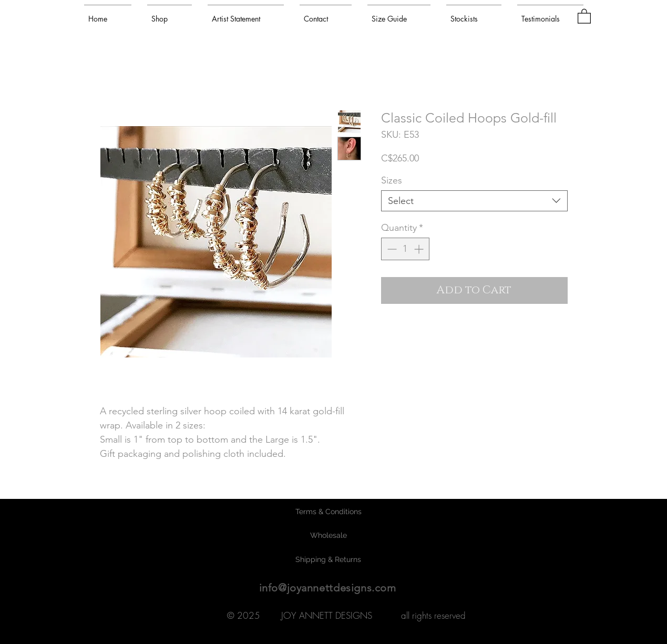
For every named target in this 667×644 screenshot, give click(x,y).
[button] (584, 16)
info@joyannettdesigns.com (328, 588)
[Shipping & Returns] (329, 560)
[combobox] (474, 201)
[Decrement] (391, 249)
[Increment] (420, 249)
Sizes (392, 180)
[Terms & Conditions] (329, 512)
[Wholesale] (329, 536)
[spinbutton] (405, 249)
